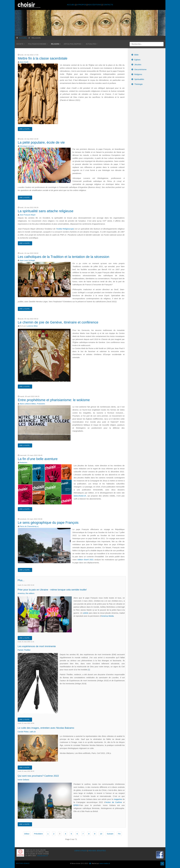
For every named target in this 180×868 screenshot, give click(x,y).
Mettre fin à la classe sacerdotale (43, 58)
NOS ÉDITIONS (95, 5)
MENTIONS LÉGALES (23, 863)
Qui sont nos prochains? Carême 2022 (40, 776)
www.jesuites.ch (43, 856)
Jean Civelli (24, 62)
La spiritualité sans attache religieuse (46, 211)
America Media (107, 616)
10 (101, 834)
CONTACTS (108, 5)
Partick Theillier (24, 650)
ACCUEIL (71, 5)
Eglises (137, 60)
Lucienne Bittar (32, 326)
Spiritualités (139, 79)
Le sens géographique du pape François (48, 523)
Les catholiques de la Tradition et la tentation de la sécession (64, 257)
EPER (76, 805)
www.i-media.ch (105, 863)
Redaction (23, 463)
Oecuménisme (140, 69)
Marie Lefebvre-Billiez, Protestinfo (32, 404)
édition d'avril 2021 (86, 560)
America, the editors (26, 593)
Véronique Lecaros (27, 146)
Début (27, 834)
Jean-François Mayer (28, 215)
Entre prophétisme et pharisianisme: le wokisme (54, 400)
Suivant (110, 834)
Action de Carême (114, 802)
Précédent (38, 834)
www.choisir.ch (80, 496)
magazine (118, 799)
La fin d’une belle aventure (38, 459)
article (86, 613)
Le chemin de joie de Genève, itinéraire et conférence (58, 322)
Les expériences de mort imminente (39, 646)
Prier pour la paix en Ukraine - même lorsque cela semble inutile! (56, 589)
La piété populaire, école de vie (41, 142)
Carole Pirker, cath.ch (27, 731)
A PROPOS (81, 5)
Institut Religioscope (65, 229)
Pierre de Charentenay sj (29, 526)
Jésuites (138, 65)
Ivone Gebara (23, 779)
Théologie (139, 84)
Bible (136, 55)
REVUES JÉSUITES (97, 851)
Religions (138, 74)
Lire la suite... (25, 129)
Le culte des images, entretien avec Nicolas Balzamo (49, 728)
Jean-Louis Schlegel (27, 260)
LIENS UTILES (81, 851)
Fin (119, 834)
